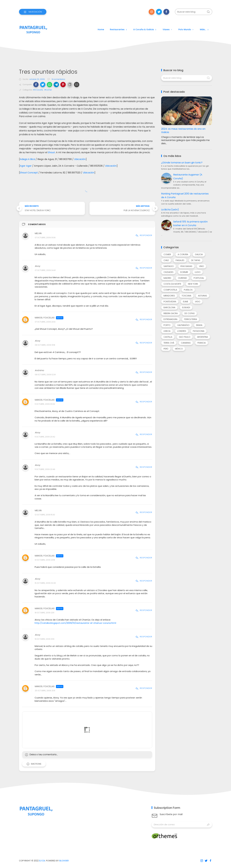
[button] (36, 85)
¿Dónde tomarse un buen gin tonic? (182, 163)
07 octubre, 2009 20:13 (45, 322)
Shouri (51, 152)
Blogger (64, 861)
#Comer (48, 90)
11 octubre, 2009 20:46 (45, 469)
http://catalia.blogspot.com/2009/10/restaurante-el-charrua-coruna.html (75, 623)
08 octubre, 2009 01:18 (45, 345)
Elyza (42, 861)
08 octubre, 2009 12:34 (45, 375)
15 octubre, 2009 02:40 (45, 583)
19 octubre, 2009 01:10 (45, 639)
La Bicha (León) (170, 210)
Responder (144, 235)
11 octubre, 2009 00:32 (45, 404)
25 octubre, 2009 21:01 (45, 691)
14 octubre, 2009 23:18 (45, 560)
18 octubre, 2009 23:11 (44, 613)
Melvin (38, 233)
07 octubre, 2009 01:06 (45, 238)
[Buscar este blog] (194, 12)
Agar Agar (26, 166)
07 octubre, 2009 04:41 (45, 270)
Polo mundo (186, 29)
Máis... (204, 29)
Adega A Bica (27, 159)
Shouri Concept (29, 173)
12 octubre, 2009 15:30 (45, 515)
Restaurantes (119, 29)
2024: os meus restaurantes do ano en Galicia (183, 131)
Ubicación (80, 159)
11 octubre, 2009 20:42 (45, 437)
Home (101, 29)
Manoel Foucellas (45, 318)
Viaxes (168, 29)
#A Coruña (38, 90)
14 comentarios (58, 79)
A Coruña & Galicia (145, 29)
